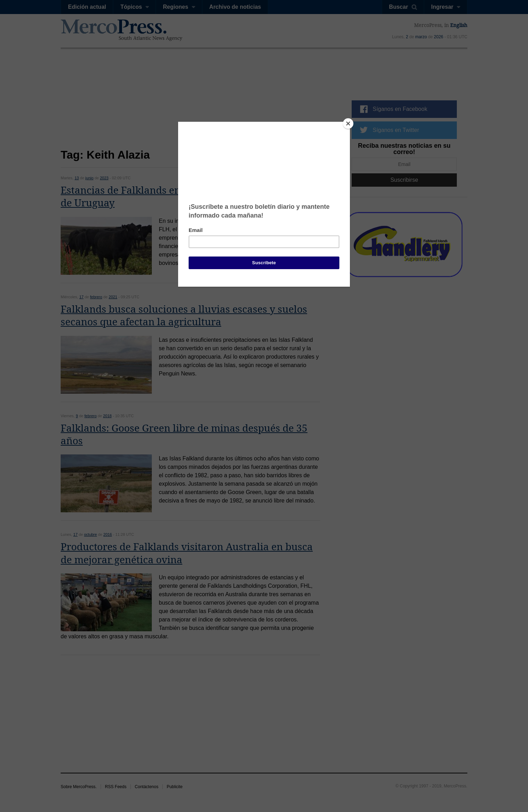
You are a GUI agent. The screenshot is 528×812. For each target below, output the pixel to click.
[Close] (348, 124)
